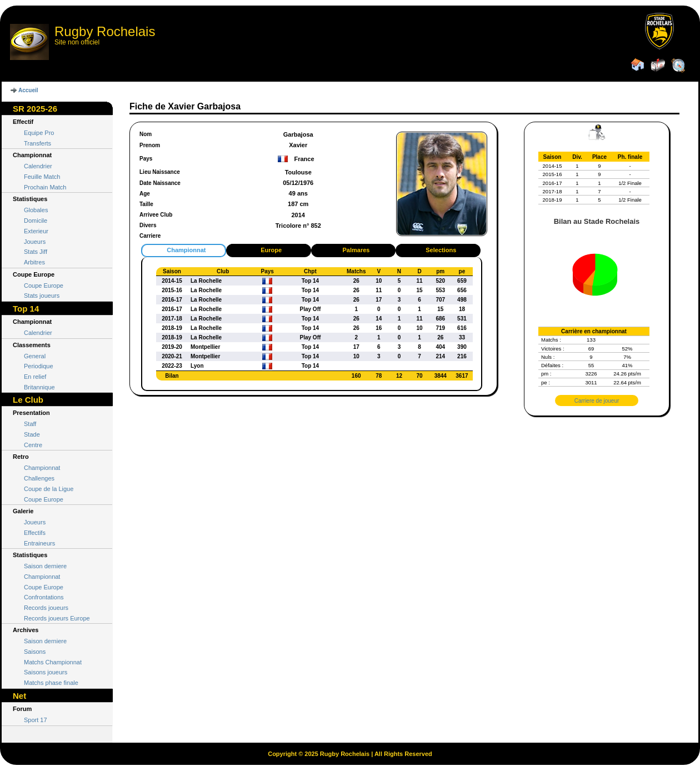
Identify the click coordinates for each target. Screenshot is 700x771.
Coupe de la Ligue (49, 489)
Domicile (36, 221)
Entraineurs (39, 543)
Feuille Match (42, 177)
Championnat (42, 468)
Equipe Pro (39, 133)
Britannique (39, 387)
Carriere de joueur (597, 401)
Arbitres (34, 262)
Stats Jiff (36, 252)
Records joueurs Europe (57, 618)
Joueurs (35, 242)
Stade (32, 434)
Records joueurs (46, 608)
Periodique (39, 366)
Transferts (37, 143)
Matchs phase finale (51, 683)
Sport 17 (36, 720)
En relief (35, 377)
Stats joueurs (42, 296)
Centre (33, 445)
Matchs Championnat (53, 662)
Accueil (28, 90)
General (35, 356)
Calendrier (38, 166)
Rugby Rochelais (105, 31)
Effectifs (35, 533)
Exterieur (36, 231)
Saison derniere (45, 566)
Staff (30, 424)
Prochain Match (45, 187)
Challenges (39, 478)
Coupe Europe (44, 286)
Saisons (35, 652)
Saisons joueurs (46, 672)
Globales (36, 210)
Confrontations (44, 597)
